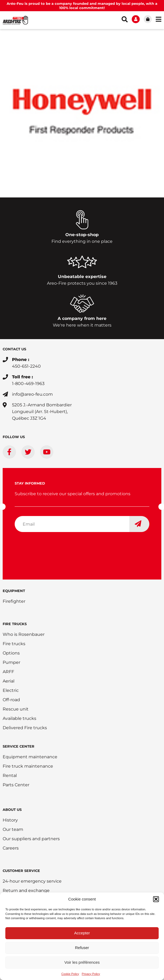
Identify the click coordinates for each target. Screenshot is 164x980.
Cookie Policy (70, 974)
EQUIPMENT (14, 591)
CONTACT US (14, 349)
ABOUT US (12, 810)
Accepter (82, 933)
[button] (156, 899)
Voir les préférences (82, 962)
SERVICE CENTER (19, 746)
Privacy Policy (91, 974)
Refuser (82, 948)
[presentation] (55, 547)
